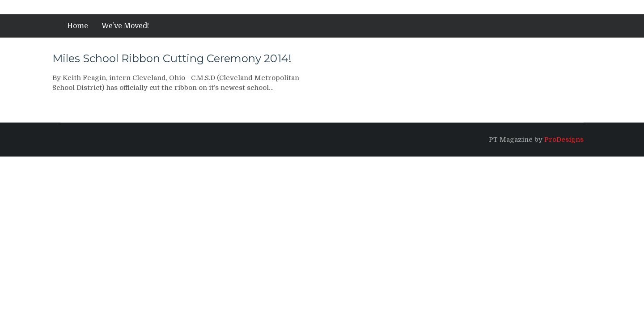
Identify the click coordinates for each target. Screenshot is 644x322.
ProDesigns (564, 140)
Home (78, 26)
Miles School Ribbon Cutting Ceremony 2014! (172, 58)
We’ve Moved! (125, 26)
